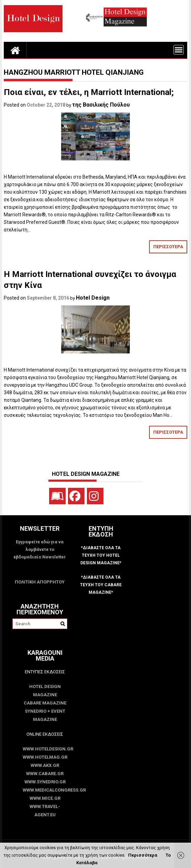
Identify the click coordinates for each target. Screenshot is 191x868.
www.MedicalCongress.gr (45, 790)
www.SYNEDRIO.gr (45, 782)
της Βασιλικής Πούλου (101, 105)
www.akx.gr (45, 765)
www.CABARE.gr (45, 774)
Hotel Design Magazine (45, 691)
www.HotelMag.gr (45, 757)
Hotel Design (93, 298)
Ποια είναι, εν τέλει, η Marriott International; (89, 92)
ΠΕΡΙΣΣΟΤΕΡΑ (168, 247)
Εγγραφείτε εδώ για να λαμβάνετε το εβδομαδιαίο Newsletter (40, 549)
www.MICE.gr (45, 798)
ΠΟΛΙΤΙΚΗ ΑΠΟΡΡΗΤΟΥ (40, 582)
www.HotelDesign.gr (45, 749)
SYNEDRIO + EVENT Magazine (45, 715)
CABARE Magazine (45, 703)
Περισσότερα (143, 855)
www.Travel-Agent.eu (45, 811)
